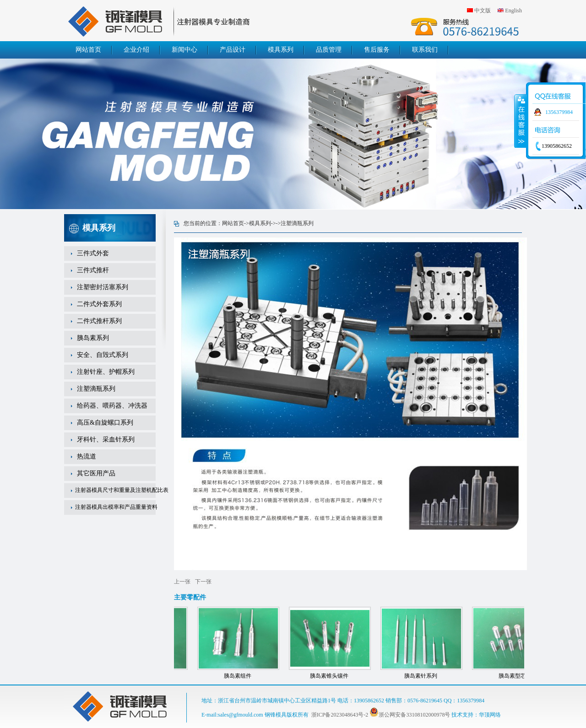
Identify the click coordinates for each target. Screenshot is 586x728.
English (513, 11)
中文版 (483, 11)
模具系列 (281, 50)
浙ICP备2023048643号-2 (340, 715)
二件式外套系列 (99, 304)
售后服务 (377, 50)
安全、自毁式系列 (103, 355)
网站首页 (88, 50)
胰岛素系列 (93, 338)
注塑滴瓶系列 (96, 389)
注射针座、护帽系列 (106, 372)
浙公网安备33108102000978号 (410, 715)
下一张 (203, 582)
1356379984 (559, 112)
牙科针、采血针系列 (106, 439)
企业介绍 (136, 50)
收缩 (521, 121)
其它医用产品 (96, 473)
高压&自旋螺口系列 (105, 423)
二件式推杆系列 (99, 321)
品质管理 (329, 50)
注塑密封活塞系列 (103, 287)
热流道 (87, 456)
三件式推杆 (93, 270)
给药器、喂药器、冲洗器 (112, 406)
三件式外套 (93, 253)
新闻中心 (184, 50)
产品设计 (233, 50)
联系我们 (425, 50)
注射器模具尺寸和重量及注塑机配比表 (122, 490)
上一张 (182, 582)
